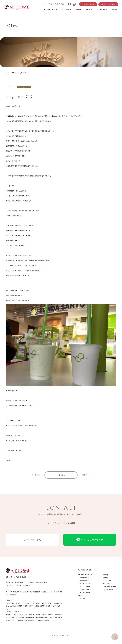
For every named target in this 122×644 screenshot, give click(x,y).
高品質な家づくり (84, 581)
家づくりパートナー (85, 592)
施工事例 (89, 9)
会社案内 (114, 9)
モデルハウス (107, 584)
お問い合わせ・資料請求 (109, 587)
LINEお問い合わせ (108, 590)
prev (38, 475)
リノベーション (102, 9)
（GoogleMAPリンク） (42, 582)
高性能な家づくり (84, 578)
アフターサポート (84, 589)
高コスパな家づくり (85, 584)
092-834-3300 (13, 585)
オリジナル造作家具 (85, 586)
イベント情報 (67, 9)
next (84, 475)
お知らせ (79, 9)
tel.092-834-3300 (55, 4)
